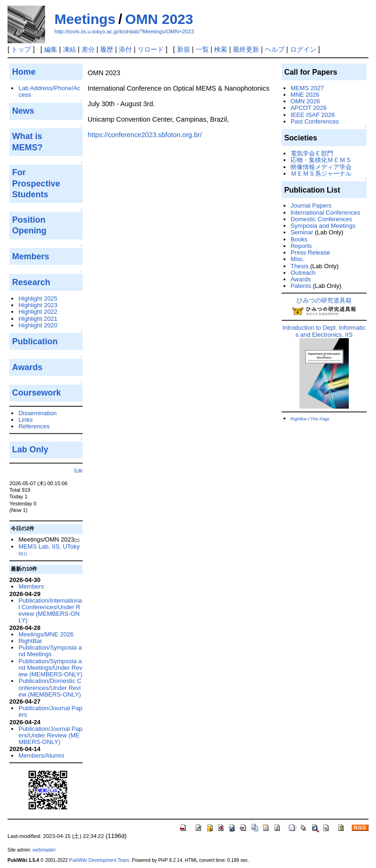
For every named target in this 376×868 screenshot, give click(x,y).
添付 (125, 49)
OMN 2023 (159, 19)
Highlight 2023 (38, 305)
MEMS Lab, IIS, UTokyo (49, 550)
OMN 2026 (305, 101)
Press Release (310, 252)
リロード (151, 49)
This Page (320, 419)
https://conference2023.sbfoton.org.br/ (145, 135)
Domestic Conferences (321, 219)
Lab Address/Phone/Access (49, 91)
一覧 (202, 49)
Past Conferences (315, 121)
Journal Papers (311, 205)
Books (299, 239)
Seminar (302, 232)
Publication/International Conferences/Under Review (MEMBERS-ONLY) (50, 611)
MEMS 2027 (307, 88)
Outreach (303, 273)
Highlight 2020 (38, 325)
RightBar (30, 641)
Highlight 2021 (38, 319)
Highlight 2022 (38, 312)
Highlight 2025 (38, 298)
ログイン (303, 49)
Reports (301, 246)
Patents (301, 286)
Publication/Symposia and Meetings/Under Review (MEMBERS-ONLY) (50, 668)
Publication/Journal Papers (50, 711)
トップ (21, 49)
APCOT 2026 (309, 108)
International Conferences (325, 213)
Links (25, 420)
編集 (51, 49)
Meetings (85, 19)
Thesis (299, 266)
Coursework (37, 393)
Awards (301, 279)
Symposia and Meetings (323, 226)
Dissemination (37, 413)
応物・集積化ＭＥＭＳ (321, 160)
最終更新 (246, 49)
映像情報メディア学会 (321, 167)
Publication (35, 341)
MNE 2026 (305, 95)
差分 (88, 49)
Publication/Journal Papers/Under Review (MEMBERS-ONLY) (50, 736)
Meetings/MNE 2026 (46, 634)
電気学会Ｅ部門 (312, 153)
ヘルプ (275, 49)
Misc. (298, 259)
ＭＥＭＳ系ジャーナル (321, 174)
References (34, 426)
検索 (221, 49)
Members (31, 586)
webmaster (44, 850)
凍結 (69, 49)
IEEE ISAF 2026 (313, 115)
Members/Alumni (41, 756)
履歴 (107, 49)
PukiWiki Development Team (99, 860)
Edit (78, 471)
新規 (184, 49)
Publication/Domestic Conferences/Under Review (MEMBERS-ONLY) (50, 688)
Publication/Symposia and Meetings (50, 651)
